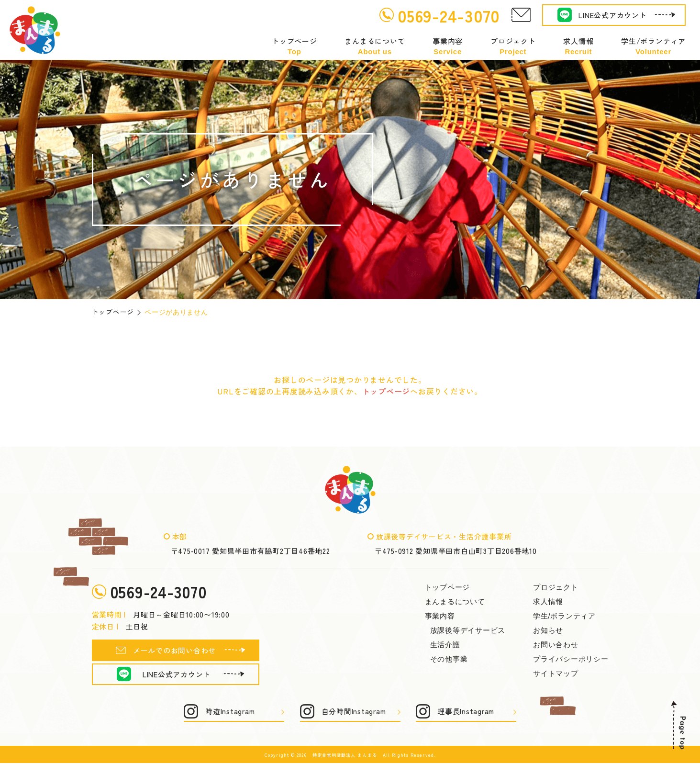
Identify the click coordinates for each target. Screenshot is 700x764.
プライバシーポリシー (571, 659)
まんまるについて (375, 46)
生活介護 (445, 645)
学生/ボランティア (653, 46)
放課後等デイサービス (468, 630)
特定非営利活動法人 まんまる (345, 756)
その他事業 (449, 659)
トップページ (294, 46)
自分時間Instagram (354, 713)
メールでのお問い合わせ (174, 651)
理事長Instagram (466, 713)
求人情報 (578, 46)
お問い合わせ (556, 645)
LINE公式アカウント (612, 15)
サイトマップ (556, 673)
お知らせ (548, 630)
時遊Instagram (230, 713)
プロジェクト (513, 46)
